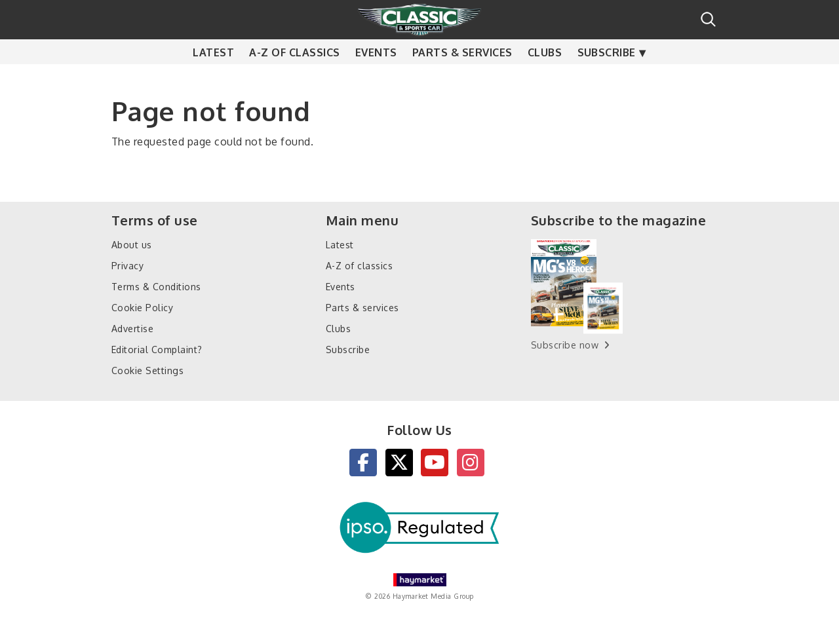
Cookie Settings (147, 370)
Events (376, 79)
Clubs (545, 79)
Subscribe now (565, 345)
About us (132, 245)
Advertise (132, 329)
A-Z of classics (294, 79)
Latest (213, 79)
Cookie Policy (142, 308)
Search (708, 19)
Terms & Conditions (156, 287)
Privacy (127, 266)
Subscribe (607, 79)
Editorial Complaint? (157, 350)
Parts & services (462, 79)
